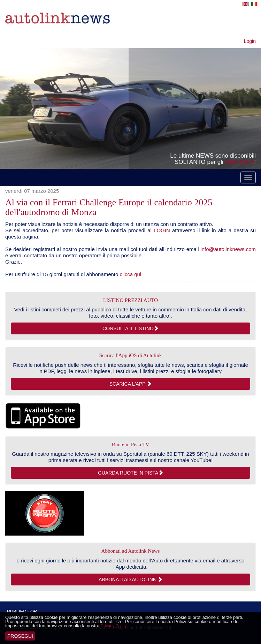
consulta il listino (130, 328)
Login (250, 41)
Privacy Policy (114, 626)
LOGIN (162, 230)
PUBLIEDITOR (22, 611)
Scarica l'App (130, 384)
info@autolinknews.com (228, 249)
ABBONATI (240, 162)
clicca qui (131, 274)
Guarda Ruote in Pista (130, 473)
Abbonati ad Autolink (130, 579)
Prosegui (20, 636)
